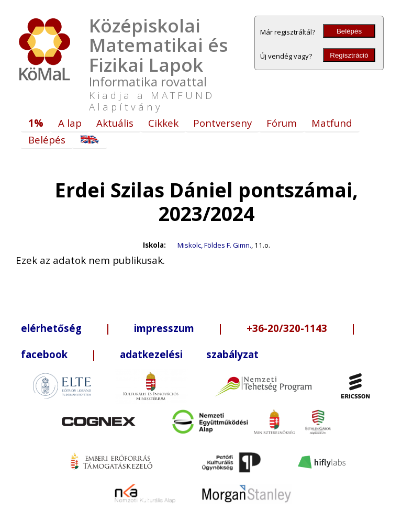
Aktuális (115, 123)
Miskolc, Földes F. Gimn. (214, 245)
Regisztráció (349, 55)
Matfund (332, 123)
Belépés (349, 31)
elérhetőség (51, 328)
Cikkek (163, 123)
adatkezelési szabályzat (189, 354)
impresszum (164, 328)
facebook (44, 354)
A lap (70, 123)
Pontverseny (222, 123)
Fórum (282, 123)
